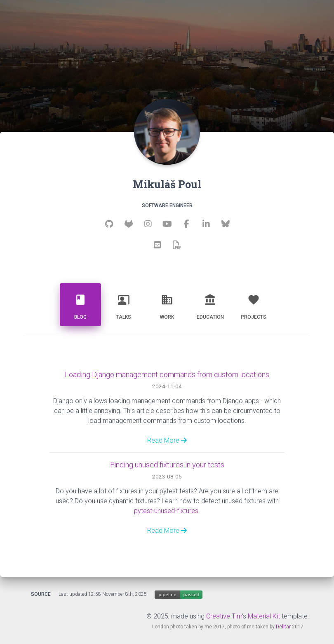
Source (41, 594)
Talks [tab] (124, 304)
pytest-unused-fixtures (166, 511)
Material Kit (264, 616)
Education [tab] (210, 304)
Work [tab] (167, 304)
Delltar (283, 627)
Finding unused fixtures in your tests (167, 465)
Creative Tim (224, 616)
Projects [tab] (254, 304)
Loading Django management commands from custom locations (167, 374)
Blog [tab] (80, 304)
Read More (167, 440)
